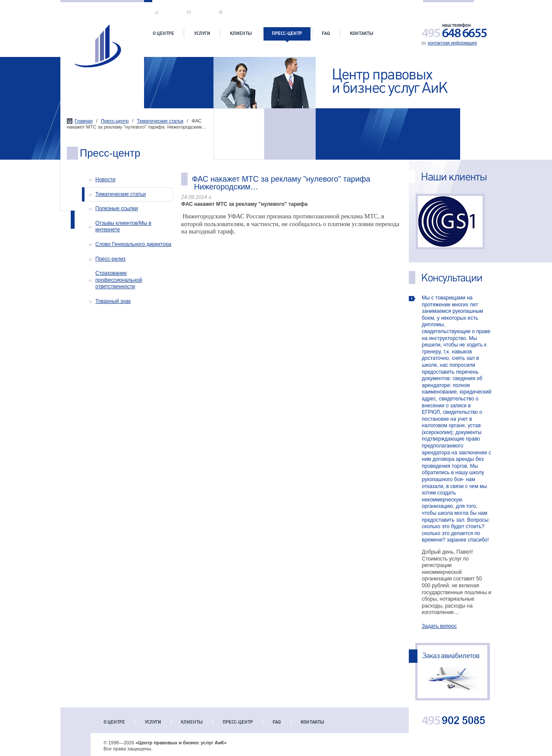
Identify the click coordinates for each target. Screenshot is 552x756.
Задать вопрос (439, 626)
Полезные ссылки (117, 208)
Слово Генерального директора (133, 244)
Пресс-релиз (110, 259)
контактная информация (452, 43)
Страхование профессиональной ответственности (119, 280)
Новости (105, 180)
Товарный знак (113, 301)
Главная (84, 121)
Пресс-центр (115, 121)
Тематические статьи (160, 121)
